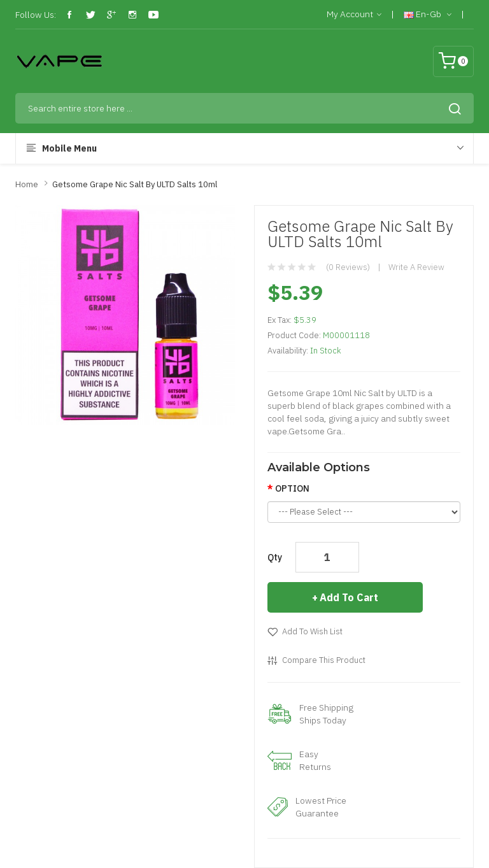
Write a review (416, 267)
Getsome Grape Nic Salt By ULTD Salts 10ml (135, 184)
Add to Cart (349, 597)
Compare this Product (324, 660)
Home (27, 184)
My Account (354, 15)
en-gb (428, 15)
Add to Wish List (312, 631)
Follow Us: (36, 15)
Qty (275, 557)
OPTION (292, 488)
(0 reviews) (348, 267)
